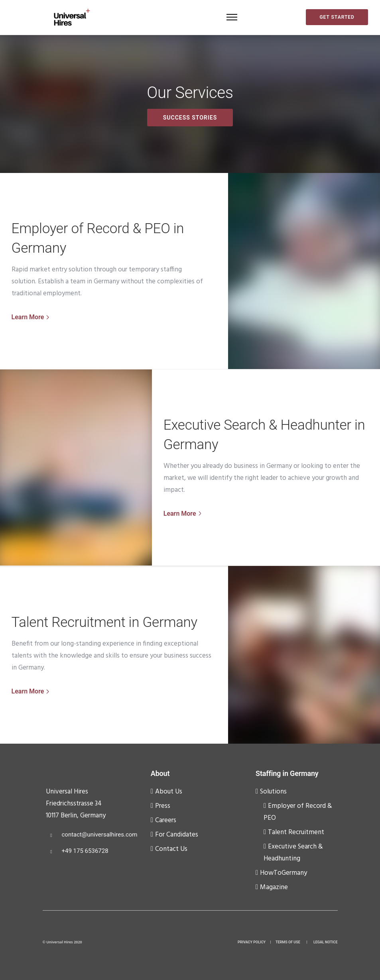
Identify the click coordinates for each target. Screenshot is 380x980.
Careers (166, 820)
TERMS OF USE (288, 942)
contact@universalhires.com (100, 835)
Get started (337, 17)
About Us (169, 792)
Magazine (274, 887)
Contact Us (171, 849)
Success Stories (190, 118)
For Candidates (177, 835)
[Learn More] (31, 317)
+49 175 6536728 (85, 851)
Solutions (273, 792)
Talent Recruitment (296, 832)
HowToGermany (284, 873)
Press (163, 806)
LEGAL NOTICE (326, 942)
